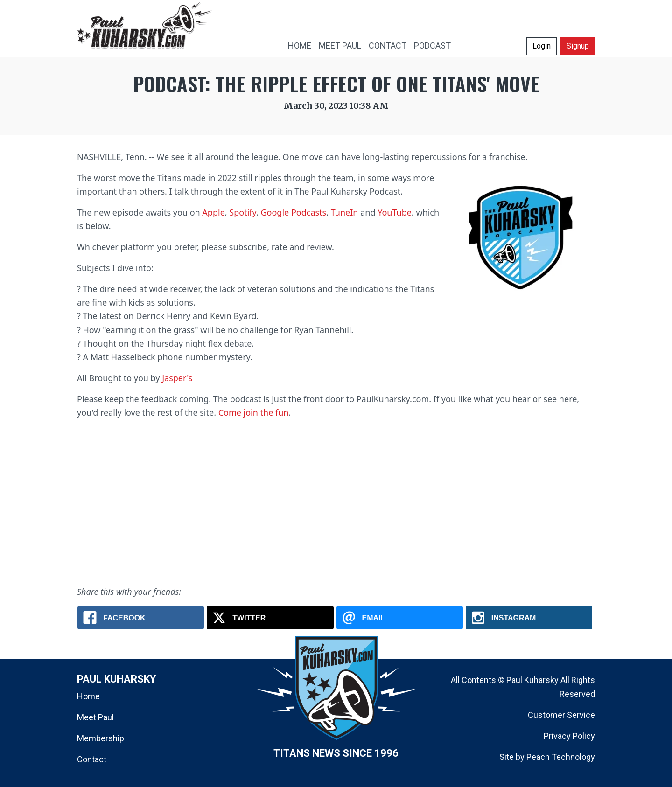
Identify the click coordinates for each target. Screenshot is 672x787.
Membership (101, 738)
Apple (213, 212)
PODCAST (432, 45)
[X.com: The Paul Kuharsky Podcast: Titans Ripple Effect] (270, 618)
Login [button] (542, 46)
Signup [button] (578, 46)
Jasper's (177, 378)
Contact (92, 759)
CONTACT (388, 45)
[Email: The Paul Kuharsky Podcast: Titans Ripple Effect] (400, 618)
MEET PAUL (340, 45)
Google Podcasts (293, 212)
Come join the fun (254, 412)
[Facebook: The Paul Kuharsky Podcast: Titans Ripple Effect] (141, 618)
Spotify (243, 212)
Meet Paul (95, 717)
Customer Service (561, 715)
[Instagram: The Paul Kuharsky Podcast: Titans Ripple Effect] (529, 618)
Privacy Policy (569, 736)
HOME (300, 45)
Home (88, 696)
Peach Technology (561, 757)
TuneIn (345, 212)
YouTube (395, 212)
